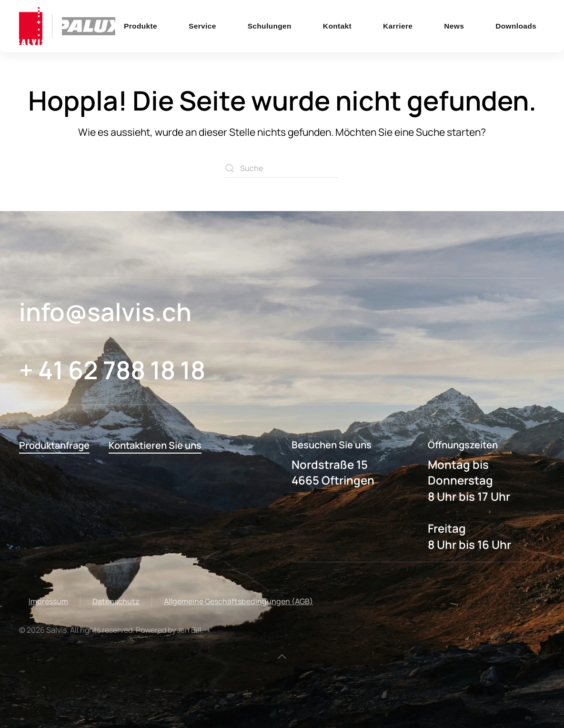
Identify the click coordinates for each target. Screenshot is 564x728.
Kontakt (337, 26)
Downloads (516, 26)
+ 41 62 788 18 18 (112, 370)
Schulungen (270, 26)
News (454, 26)
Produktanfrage (54, 445)
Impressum (48, 601)
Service (202, 26)
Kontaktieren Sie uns (155, 445)
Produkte (141, 26)
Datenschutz (116, 601)
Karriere (398, 26)
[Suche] (282, 168)
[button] (282, 657)
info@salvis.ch (105, 312)
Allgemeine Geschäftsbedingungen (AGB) (238, 601)
